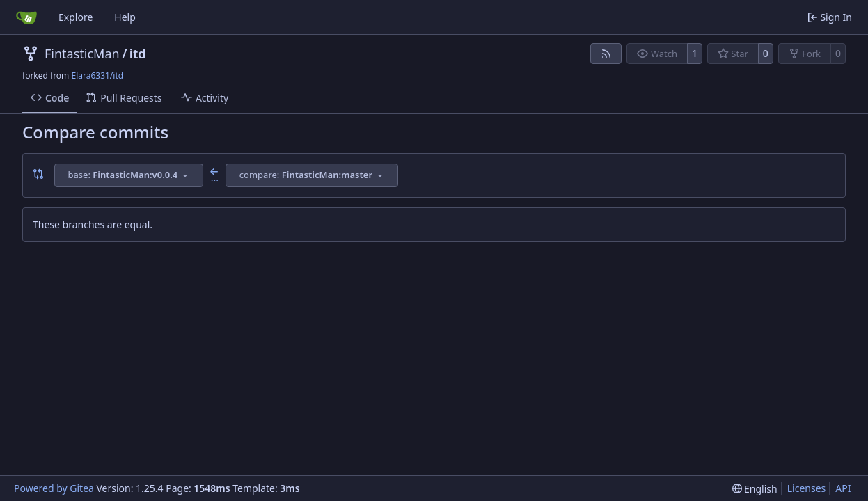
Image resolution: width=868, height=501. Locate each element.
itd (138, 54)
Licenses (807, 488)
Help (125, 17)
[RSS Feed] (606, 54)
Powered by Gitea (54, 488)
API (843, 488)
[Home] (26, 17)
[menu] (755, 489)
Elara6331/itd (97, 75)
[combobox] (129, 175)
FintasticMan (82, 54)
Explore (76, 17)
